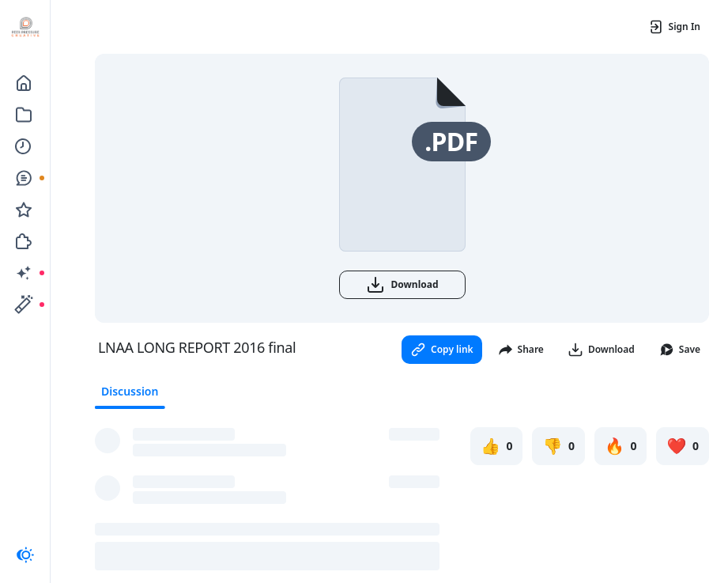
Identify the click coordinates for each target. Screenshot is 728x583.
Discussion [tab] (130, 391)
